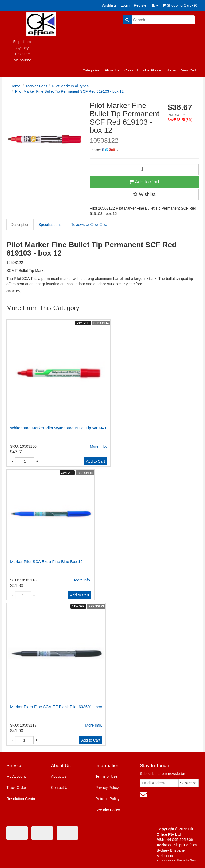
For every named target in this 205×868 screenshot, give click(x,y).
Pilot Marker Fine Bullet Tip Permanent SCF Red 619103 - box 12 (69, 91)
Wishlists (109, 5)
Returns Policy (107, 799)
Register (141, 5)
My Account (16, 776)
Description (20, 225)
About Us (112, 70)
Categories (91, 70)
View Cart (188, 70)
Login (125, 5)
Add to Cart (144, 182)
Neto (193, 860)
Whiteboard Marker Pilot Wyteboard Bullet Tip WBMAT (58, 428)
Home (171, 70)
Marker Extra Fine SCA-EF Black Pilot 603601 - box (56, 707)
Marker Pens (37, 86)
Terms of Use (106, 776)
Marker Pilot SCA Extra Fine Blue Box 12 (46, 562)
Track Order (16, 788)
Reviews (89, 225)
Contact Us (60, 788)
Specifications (50, 225)
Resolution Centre (21, 799)
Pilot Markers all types (70, 86)
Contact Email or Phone (143, 70)
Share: (105, 150)
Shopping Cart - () (180, 5)
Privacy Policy (107, 788)
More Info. (98, 446)
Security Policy (108, 810)
